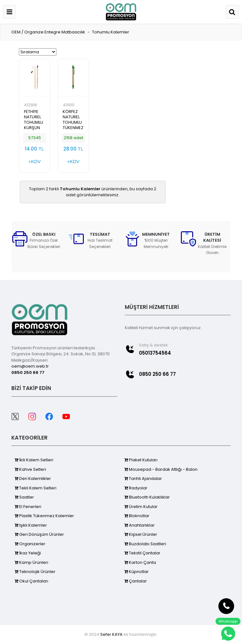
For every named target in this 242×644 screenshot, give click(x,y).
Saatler (24, 497)
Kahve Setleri (30, 469)
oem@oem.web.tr (30, 366)
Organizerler (30, 544)
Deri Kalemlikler (33, 479)
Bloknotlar (137, 516)
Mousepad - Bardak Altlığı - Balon (161, 469)
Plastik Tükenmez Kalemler (44, 516)
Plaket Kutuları (141, 460)
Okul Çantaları (31, 581)
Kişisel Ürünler (141, 534)
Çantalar (135, 581)
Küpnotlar (136, 572)
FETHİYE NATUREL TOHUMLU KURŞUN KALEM (34, 122)
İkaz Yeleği (28, 553)
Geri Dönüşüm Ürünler (39, 534)
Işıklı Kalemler (31, 525)
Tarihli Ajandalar (143, 479)
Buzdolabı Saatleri (145, 544)
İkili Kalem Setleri (34, 460)
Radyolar (136, 488)
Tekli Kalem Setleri (35, 488)
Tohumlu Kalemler (111, 32)
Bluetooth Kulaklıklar (147, 497)
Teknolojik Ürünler (35, 572)
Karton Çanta (140, 562)
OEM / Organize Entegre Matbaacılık (48, 32)
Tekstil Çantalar (142, 553)
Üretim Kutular (141, 507)
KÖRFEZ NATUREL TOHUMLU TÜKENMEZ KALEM (73, 122)
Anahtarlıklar (139, 525)
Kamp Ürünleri (31, 562)
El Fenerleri (28, 507)
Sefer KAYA (111, 634)
